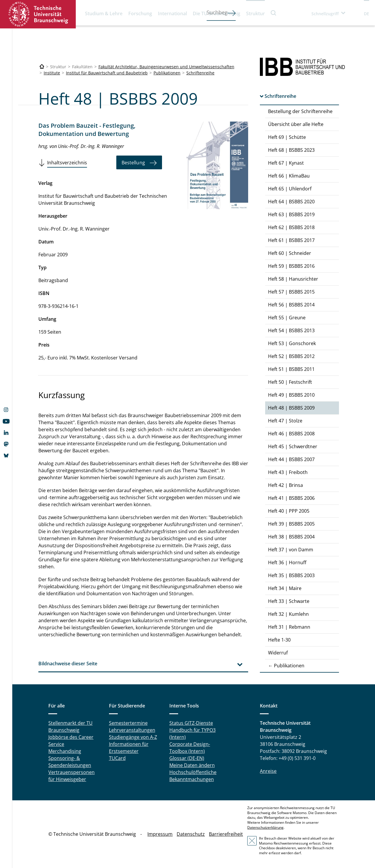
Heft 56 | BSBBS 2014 (291, 305)
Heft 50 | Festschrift (290, 382)
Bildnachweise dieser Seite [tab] (68, 664)
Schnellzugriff (325, 14)
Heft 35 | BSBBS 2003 (291, 575)
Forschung (140, 13)
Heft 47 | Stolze (285, 421)
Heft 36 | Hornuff (287, 562)
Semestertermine (128, 723)
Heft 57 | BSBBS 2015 (291, 292)
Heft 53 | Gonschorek (292, 343)
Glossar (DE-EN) (187, 758)
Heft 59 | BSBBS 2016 (291, 266)
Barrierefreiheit (226, 834)
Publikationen (167, 73)
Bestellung (133, 163)
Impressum (160, 834)
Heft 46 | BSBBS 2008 (291, 434)
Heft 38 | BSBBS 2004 (291, 537)
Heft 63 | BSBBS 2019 (291, 214)
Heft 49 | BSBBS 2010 (291, 395)
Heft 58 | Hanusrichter (293, 279)
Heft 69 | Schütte (287, 137)
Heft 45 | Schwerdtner (293, 446)
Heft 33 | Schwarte (289, 601)
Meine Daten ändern (192, 765)
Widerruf (278, 653)
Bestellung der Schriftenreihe (300, 111)
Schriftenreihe (200, 73)
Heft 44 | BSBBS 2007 (291, 459)
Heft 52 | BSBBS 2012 (291, 356)
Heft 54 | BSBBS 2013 (291, 330)
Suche (274, 13)
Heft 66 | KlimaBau (289, 176)
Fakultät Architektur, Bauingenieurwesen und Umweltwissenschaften (166, 67)
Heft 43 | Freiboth (288, 472)
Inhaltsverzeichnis (67, 163)
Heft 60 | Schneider (290, 253)
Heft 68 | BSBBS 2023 (291, 150)
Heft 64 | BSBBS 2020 (291, 202)
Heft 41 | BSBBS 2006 (291, 498)
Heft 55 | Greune (287, 318)
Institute (52, 73)
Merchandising (65, 751)
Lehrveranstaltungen (132, 730)
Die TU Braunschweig (217, 13)
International (172, 13)
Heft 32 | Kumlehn (288, 614)
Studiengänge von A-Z (133, 737)
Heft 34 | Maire (285, 588)
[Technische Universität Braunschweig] (42, 67)
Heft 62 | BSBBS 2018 (291, 227)
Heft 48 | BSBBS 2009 (291, 408)
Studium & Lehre (104, 13)
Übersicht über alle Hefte (296, 124)
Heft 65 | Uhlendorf (290, 189)
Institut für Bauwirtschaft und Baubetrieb (107, 73)
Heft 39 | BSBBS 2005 (291, 524)
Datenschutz (191, 834)
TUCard (117, 758)
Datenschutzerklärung (265, 827)
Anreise (268, 771)
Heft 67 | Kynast (286, 163)
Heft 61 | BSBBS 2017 (291, 240)
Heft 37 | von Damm (291, 550)
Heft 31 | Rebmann (289, 627)
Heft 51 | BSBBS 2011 (291, 369)
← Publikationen (286, 666)
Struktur (255, 13)
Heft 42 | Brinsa (285, 485)
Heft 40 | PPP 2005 (289, 511)
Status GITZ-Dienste (191, 723)
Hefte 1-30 (279, 640)
